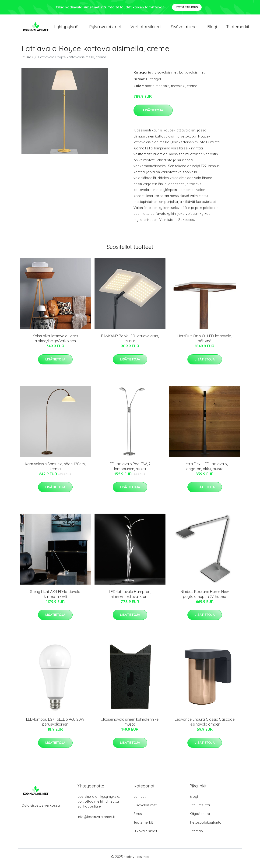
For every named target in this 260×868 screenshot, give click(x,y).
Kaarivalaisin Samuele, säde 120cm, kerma (55, 470)
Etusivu (27, 60)
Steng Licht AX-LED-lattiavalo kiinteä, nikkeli (55, 597)
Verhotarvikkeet (146, 28)
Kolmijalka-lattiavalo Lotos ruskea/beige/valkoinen (55, 342)
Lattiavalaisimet (192, 76)
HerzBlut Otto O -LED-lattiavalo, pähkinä (205, 342)
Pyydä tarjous (187, 7)
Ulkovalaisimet (145, 834)
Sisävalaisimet (184, 28)
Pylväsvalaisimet (105, 28)
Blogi (212, 28)
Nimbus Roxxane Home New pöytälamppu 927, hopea (205, 597)
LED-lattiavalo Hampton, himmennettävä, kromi (130, 597)
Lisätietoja (153, 113)
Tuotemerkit (238, 28)
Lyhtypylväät (67, 28)
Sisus (138, 817)
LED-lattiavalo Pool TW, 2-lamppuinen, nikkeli (130, 470)
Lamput (140, 800)
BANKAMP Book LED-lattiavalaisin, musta (130, 342)
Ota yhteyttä (200, 808)
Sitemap (196, 834)
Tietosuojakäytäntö (206, 826)
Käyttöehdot (200, 817)
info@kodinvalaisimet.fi (96, 820)
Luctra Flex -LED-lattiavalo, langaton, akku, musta (205, 470)
